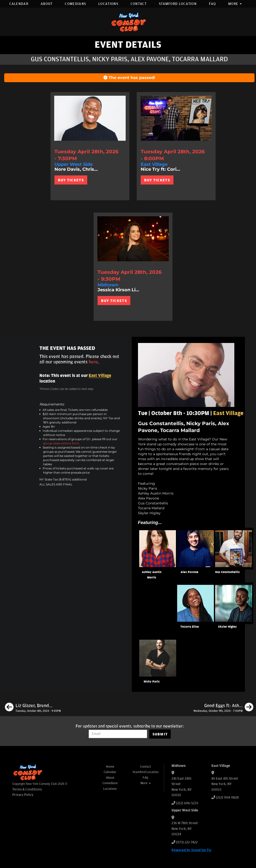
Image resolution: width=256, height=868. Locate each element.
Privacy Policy (23, 795)
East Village (100, 376)
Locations (108, 4)
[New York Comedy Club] (128, 22)
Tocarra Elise (190, 627)
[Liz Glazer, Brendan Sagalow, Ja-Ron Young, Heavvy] (33, 708)
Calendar (19, 4)
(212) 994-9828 (227, 798)
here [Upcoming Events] (93, 362)
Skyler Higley (227, 627)
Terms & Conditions (27, 789)
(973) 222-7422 (187, 842)
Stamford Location (178, 4)
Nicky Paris (152, 682)
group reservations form (61, 443)
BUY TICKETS (71, 180)
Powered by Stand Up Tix (191, 850)
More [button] (235, 4)
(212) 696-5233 (187, 803)
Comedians (75, 4)
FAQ (212, 4)
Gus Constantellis (227, 572)
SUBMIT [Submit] (160, 734)
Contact (139, 4)
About (47, 4)
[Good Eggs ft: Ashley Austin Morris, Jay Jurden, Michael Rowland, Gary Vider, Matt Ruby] (223, 708)
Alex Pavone (189, 572)
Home (110, 767)
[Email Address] (118, 734)
